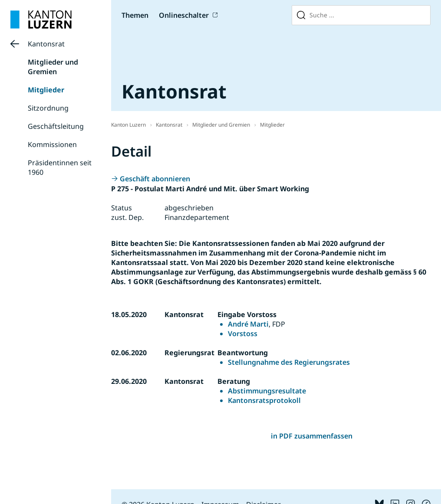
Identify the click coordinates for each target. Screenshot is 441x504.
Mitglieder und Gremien (53, 67)
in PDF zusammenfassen (312, 436)
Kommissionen (52, 144)
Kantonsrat (46, 44)
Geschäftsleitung (56, 126)
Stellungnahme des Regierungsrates (289, 362)
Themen (135, 15)
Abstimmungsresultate (267, 391)
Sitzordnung (48, 108)
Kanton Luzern (128, 125)
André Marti (248, 324)
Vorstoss (243, 334)
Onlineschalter (184, 15)
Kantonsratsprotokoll (264, 400)
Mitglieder (46, 90)
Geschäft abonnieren (155, 179)
